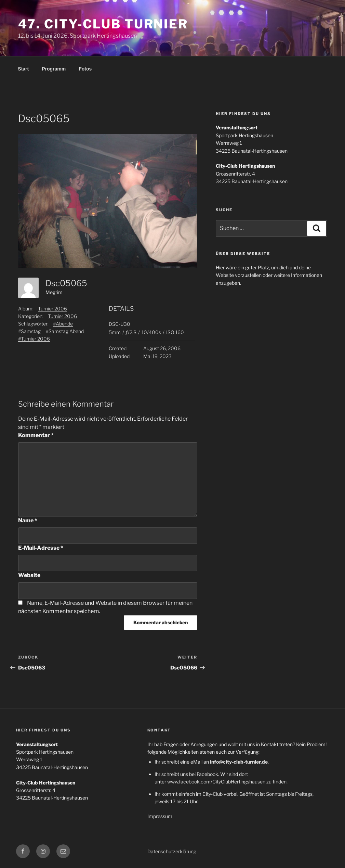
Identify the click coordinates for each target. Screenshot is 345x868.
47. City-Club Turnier (103, 24)
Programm (54, 69)
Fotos (85, 69)
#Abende (63, 324)
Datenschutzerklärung (172, 851)
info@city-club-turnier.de (239, 762)
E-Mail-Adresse (41, 548)
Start (23, 69)
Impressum (160, 816)
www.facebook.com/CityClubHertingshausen (216, 782)
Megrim (54, 292)
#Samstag (29, 331)
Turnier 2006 (52, 309)
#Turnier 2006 (34, 339)
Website (29, 575)
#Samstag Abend (65, 331)
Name (28, 520)
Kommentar (36, 435)
